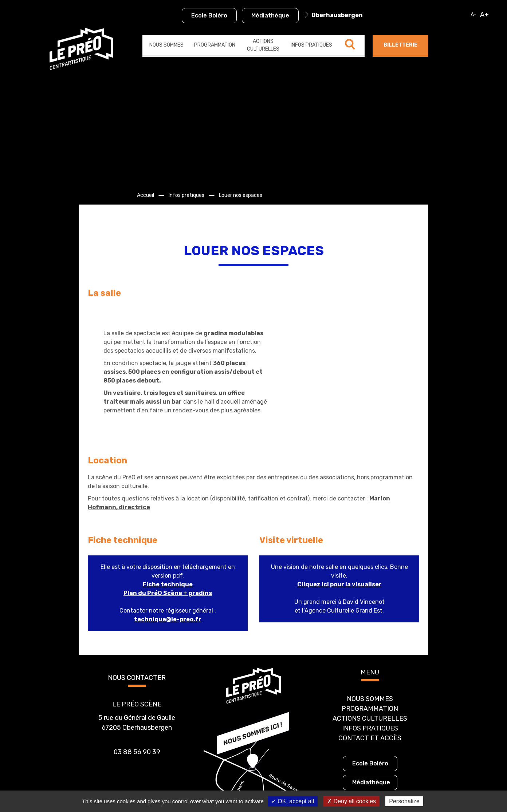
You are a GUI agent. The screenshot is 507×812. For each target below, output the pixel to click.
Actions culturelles (263, 45)
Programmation (215, 45)
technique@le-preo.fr (168, 573)
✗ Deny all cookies (351, 801)
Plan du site (239, 789)
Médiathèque (270, 15)
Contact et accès (370, 692)
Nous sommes (166, 45)
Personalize (404, 801)
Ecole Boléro (209, 15)
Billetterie (400, 45)
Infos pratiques (311, 45)
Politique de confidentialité (186, 789)
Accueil (146, 195)
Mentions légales (279, 789)
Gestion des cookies (329, 789)
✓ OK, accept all (293, 801)
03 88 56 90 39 (137, 706)
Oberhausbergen (337, 15)
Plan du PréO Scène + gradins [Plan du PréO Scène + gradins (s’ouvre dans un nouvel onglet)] (168, 547)
